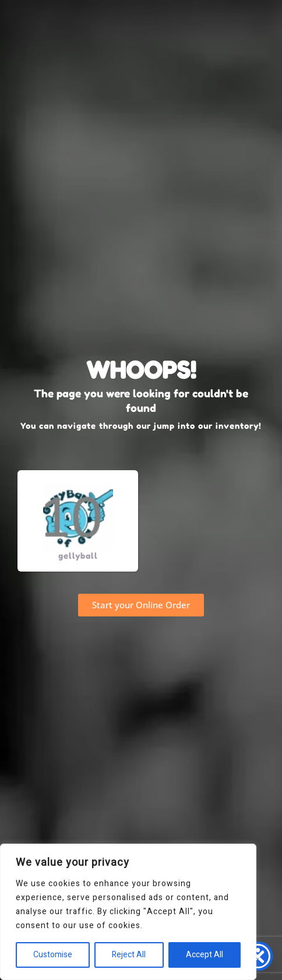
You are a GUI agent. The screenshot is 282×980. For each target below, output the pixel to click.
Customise (53, 955)
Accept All (205, 955)
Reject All (129, 955)
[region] (128, 912)
